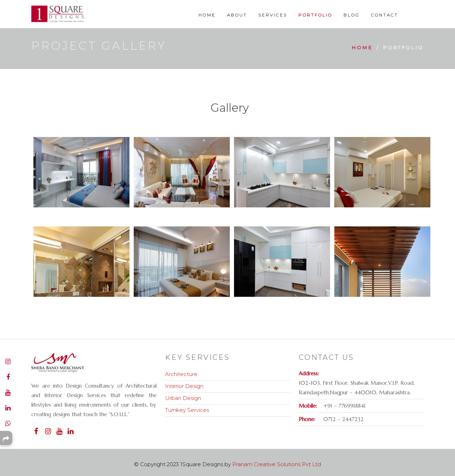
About (237, 15)
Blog (352, 15)
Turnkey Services (187, 410)
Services (273, 15)
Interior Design (184, 386)
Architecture (181, 374)
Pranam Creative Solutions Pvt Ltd (277, 464)
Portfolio (315, 15)
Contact (384, 15)
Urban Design (183, 398)
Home (207, 15)
